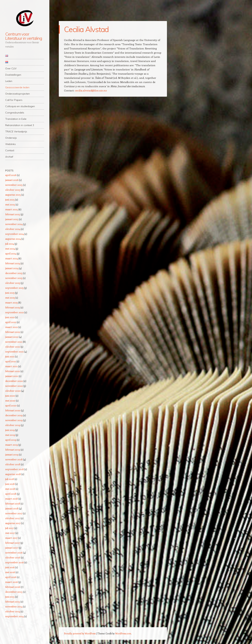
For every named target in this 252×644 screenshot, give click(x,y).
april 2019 (11, 440)
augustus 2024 (13, 239)
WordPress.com (123, 633)
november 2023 (14, 278)
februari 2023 (13, 307)
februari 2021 (13, 371)
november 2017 (14, 513)
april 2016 (11, 577)
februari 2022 (13, 332)
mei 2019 (10, 435)
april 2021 (11, 361)
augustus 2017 (13, 523)
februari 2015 (13, 602)
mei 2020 (10, 401)
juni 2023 (10, 293)
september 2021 (14, 352)
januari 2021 (12, 376)
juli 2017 (10, 528)
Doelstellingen (13, 75)
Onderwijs (11, 138)
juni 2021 (10, 356)
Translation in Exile (16, 119)
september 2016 (15, 562)
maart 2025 (12, 209)
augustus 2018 (13, 474)
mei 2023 (10, 298)
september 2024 (15, 234)
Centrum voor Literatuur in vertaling (24, 36)
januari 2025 (12, 219)
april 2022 (11, 322)
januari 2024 (12, 268)
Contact (10, 150)
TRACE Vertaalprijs (16, 131)
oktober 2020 (13, 391)
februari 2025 (13, 214)
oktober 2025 (13, 190)
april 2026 (11, 175)
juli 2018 (10, 479)
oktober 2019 (13, 425)
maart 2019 (12, 445)
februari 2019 (13, 450)
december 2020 (14, 381)
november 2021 (14, 342)
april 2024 (11, 253)
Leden (9, 81)
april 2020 (11, 405)
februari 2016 (13, 587)
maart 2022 (12, 327)
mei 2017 (10, 533)
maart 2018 (12, 499)
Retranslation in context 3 (20, 125)
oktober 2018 (13, 464)
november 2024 (14, 224)
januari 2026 (12, 180)
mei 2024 (10, 249)
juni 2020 (10, 396)
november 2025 (14, 185)
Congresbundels (15, 113)
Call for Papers (14, 100)
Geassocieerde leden (17, 87)
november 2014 (14, 606)
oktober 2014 (13, 611)
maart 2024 (12, 258)
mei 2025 (10, 204)
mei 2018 (10, 489)
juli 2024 (10, 244)
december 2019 (14, 415)
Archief (9, 157)
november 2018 (14, 459)
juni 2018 (10, 484)
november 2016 (14, 553)
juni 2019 (10, 430)
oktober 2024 (13, 229)
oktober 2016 (13, 557)
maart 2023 (11, 302)
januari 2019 (12, 454)
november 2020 (14, 386)
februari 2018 (13, 503)
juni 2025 (10, 200)
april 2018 (11, 494)
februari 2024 (13, 263)
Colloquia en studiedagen (20, 106)
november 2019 (14, 420)
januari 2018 (12, 508)
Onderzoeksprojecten (17, 94)
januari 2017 (12, 548)
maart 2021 (11, 366)
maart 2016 (12, 582)
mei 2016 (10, 572)
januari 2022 (12, 337)
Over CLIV (11, 68)
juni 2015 (10, 597)
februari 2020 (13, 410)
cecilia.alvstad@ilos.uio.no (91, 90)
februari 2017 (13, 543)
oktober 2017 (13, 518)
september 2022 (15, 312)
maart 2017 (11, 538)
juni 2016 (10, 567)
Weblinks (10, 144)
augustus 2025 (13, 195)
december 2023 (14, 273)
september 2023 (14, 288)
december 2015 (14, 592)
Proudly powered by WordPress (80, 633)
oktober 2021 (13, 347)
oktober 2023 (13, 283)
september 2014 (14, 616)
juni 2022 (10, 317)
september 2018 (15, 469)
